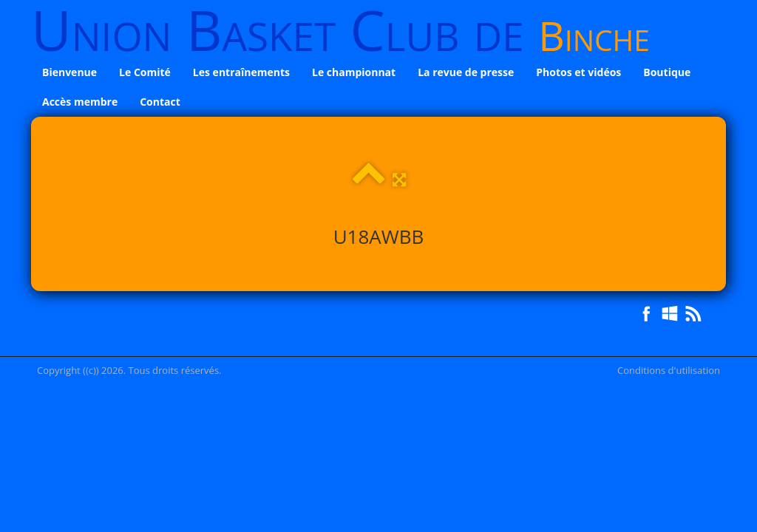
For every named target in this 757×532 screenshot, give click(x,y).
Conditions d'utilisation (669, 370)
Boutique (667, 72)
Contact (160, 102)
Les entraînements (241, 72)
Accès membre (80, 102)
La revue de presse (466, 72)
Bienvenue (69, 72)
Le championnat (354, 72)
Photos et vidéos (578, 72)
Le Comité (145, 72)
